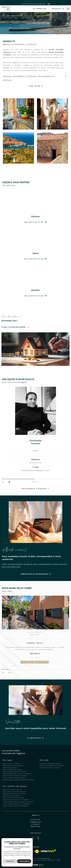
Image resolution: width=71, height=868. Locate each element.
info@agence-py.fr (36, 822)
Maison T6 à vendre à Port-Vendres (13, 798)
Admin (38, 860)
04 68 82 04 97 (35, 820)
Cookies (58, 860)
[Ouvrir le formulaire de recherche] (58, 9)
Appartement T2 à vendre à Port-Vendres (15, 800)
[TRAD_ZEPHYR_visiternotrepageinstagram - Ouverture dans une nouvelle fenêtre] (38, 838)
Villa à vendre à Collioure (10, 768)
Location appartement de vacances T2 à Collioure (18, 802)
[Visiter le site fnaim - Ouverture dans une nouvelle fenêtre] (37, 851)
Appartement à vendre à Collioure (13, 766)
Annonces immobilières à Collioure (50, 764)
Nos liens (44, 860)
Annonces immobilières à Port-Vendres (52, 766)
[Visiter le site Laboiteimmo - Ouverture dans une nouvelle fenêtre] (35, 864)
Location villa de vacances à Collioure (14, 778)
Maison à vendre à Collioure (11, 764)
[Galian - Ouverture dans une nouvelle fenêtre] (23, 851)
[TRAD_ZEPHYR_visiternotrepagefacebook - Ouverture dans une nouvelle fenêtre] (33, 838)
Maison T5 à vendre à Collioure (12, 790)
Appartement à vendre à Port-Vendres (14, 772)
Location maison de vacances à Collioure (15, 776)
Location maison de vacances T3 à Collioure (16, 804)
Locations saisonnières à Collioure (50, 768)
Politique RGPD (51, 860)
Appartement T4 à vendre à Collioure (14, 794)
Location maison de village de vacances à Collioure (18, 780)
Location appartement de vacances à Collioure (17, 774)
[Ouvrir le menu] (68, 9)
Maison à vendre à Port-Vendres (12, 770)
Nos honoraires (15, 860)
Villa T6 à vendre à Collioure (11, 796)
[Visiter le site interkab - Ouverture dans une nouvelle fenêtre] (48, 851)
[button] (9, 482)
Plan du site (23, 860)
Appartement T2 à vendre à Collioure (14, 792)
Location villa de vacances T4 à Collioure (15, 806)
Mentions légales (31, 860)
